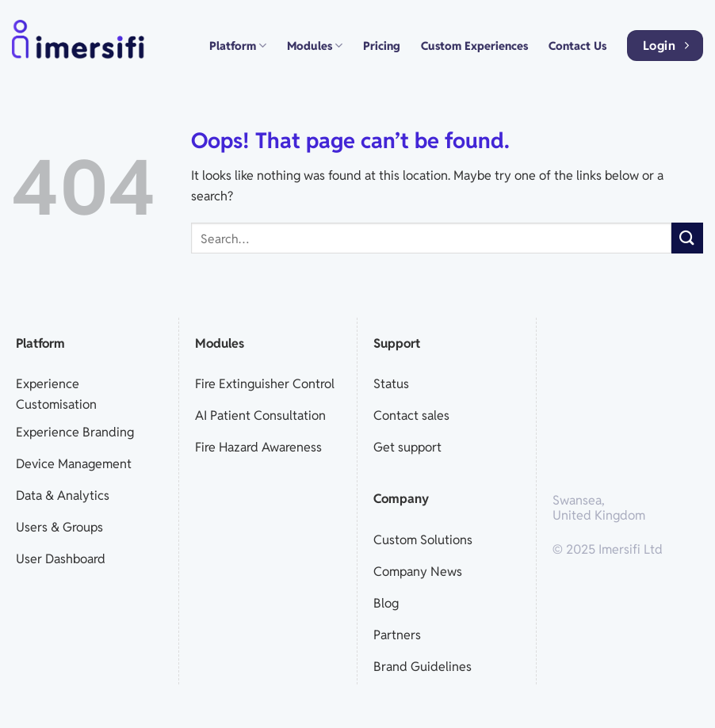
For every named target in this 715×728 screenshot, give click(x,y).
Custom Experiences (474, 46)
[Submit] (687, 238)
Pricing (382, 46)
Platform (238, 46)
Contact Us (577, 46)
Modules (315, 46)
